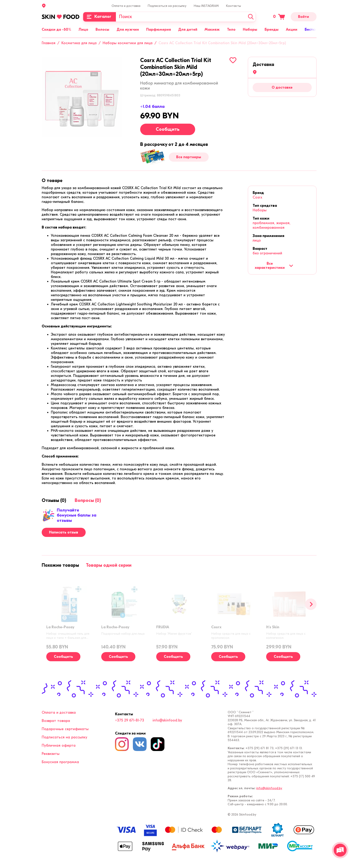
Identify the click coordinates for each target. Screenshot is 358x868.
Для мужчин (128, 30)
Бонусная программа (60, 762)
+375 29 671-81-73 (130, 720)
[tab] (52, 181)
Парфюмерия (159, 30)
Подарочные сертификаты (65, 729)
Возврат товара (56, 721)
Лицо (83, 30)
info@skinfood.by (167, 720)
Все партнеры (189, 157)
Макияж (212, 30)
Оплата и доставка (126, 6)
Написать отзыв (64, 532)
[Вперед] (311, 604)
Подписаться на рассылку (167, 6)
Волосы (102, 30)
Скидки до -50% (56, 30)
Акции (292, 30)
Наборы (250, 30)
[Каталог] (100, 17)
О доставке (282, 87)
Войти (303, 17)
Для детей (188, 30)
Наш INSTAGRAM (206, 6)
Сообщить (168, 129)
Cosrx (257, 197)
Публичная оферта (59, 746)
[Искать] (251, 17)
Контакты (234, 6)
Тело (231, 30)
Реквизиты (51, 754)
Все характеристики (274, 266)
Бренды (272, 30)
